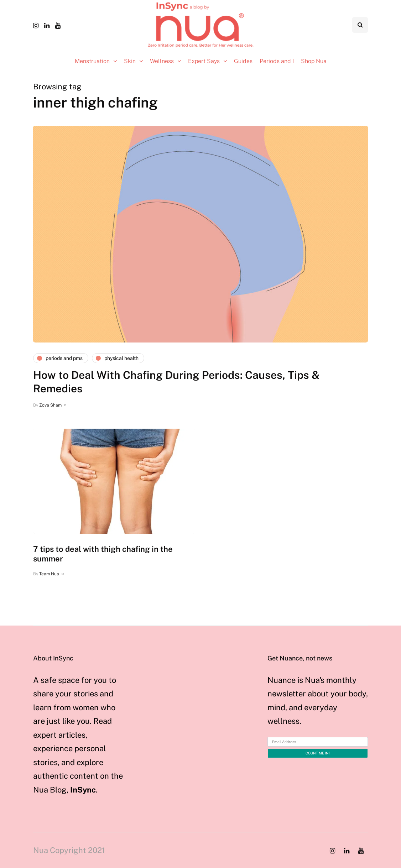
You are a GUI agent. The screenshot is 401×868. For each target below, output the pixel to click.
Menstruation (92, 61)
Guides (243, 61)
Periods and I (277, 61)
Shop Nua (314, 61)
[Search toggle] (360, 25)
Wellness (162, 61)
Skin (130, 61)
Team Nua (49, 574)
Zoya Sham (50, 405)
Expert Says (204, 61)
